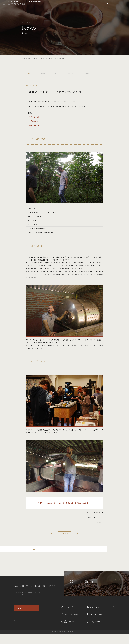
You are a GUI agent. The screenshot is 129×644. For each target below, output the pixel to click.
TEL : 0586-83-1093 (23, 595)
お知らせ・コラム (33, 58)
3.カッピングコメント (34, 125)
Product (72, 74)
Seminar (86, 74)
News (43, 74)
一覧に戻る (64, 533)
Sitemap (16, 618)
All (29, 74)
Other (100, 74)
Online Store (111, 4)
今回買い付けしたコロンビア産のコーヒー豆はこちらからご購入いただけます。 (65, 503)
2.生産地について (33, 121)
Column (57, 74)
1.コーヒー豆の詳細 (33, 117)
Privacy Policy (18, 621)
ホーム (23, 58)
